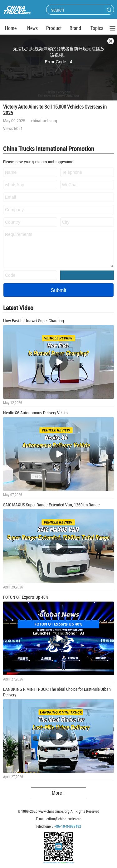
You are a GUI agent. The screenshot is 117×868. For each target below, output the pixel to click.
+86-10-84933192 (68, 826)
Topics (97, 28)
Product (54, 28)
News (32, 28)
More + (58, 793)
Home (11, 28)
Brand (75, 28)
